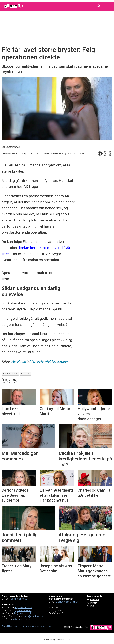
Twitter (93, 603)
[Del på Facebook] (100, 153)
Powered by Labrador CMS (57, 640)
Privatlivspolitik (27, 626)
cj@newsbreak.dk (23, 611)
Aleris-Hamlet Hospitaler (48, 361)
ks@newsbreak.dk (23, 613)
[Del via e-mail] (110, 153)
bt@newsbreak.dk (24, 608)
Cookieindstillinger (44, 626)
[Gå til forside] (14, 6)
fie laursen (10, 373)
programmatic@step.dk (67, 602)
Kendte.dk (14, 626)
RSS (92, 606)
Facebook (94, 600)
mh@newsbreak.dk (34, 616)
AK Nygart (19, 361)
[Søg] (98, 6)
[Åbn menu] (109, 6)
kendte (26, 373)
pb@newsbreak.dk (21, 619)
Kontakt (5, 626)
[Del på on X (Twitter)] (105, 153)
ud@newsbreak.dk (20, 599)
